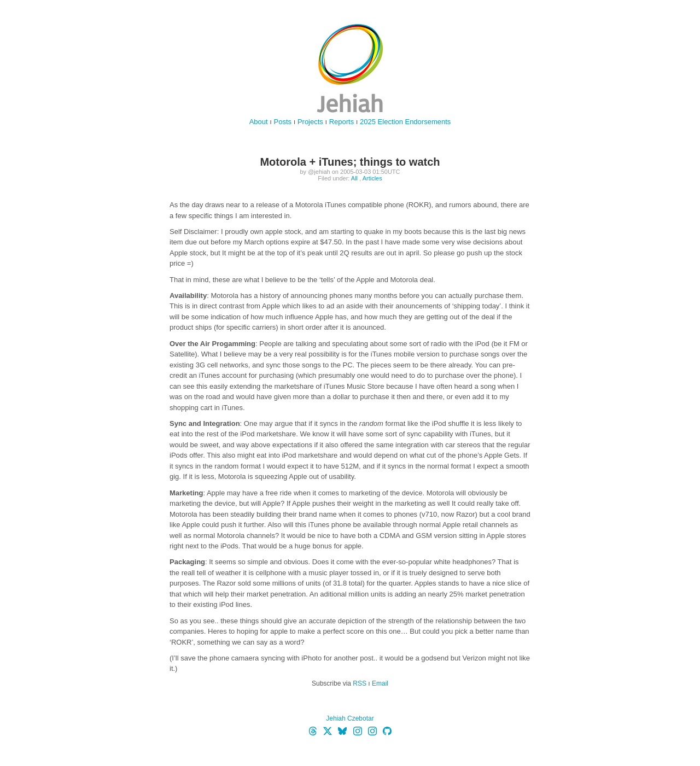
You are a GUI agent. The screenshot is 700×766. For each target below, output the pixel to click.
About (259, 122)
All (354, 178)
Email (380, 683)
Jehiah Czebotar (350, 718)
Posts (283, 122)
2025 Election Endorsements (405, 122)
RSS (360, 683)
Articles (372, 178)
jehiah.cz (350, 68)
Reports (342, 122)
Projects (310, 122)
